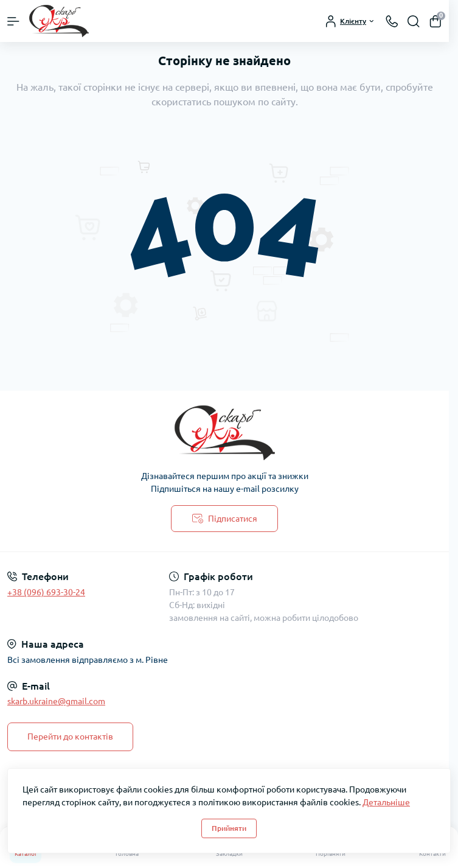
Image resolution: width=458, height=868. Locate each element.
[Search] (414, 21)
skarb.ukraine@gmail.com (56, 701)
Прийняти (229, 828)
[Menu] (13, 21)
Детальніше (386, 802)
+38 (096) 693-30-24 (46, 592)
